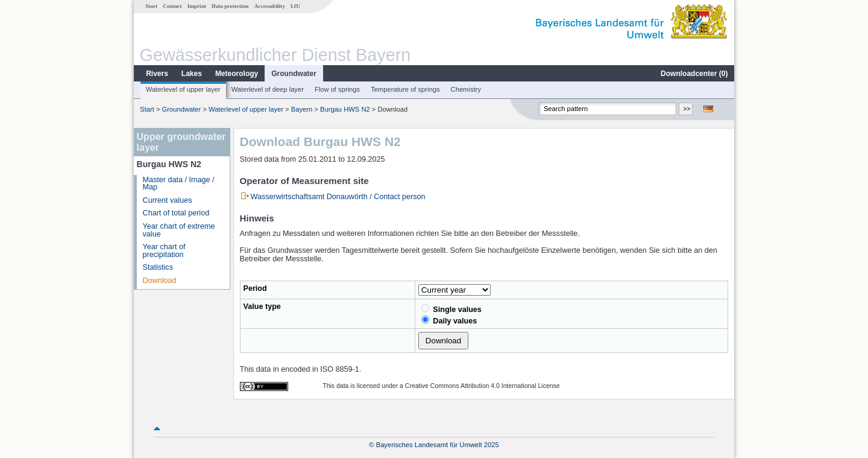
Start (151, 6)
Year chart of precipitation (164, 251)
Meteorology (237, 74)
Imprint (197, 6)
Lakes (192, 74)
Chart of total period (176, 213)
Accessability (270, 6)
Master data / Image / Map (179, 184)
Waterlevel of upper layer (183, 89)
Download (160, 281)
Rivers (157, 74)
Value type (262, 307)
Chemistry (466, 89)
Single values (451, 309)
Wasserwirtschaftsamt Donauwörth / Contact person (338, 197)
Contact (172, 6)
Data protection (230, 6)
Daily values (449, 320)
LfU (295, 6)
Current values (168, 200)
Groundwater (294, 74)
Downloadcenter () (694, 74)
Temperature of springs (405, 89)
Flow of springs (337, 89)
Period (255, 288)
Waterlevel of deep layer (268, 89)
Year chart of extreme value (179, 230)
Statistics (158, 267)
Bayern (302, 109)
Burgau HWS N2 (345, 109)
